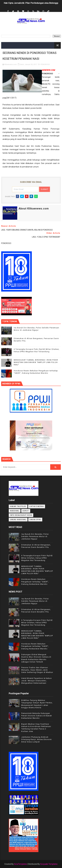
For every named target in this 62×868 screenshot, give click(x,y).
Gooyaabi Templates (49, 864)
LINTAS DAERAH (37, 506)
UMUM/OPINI (35, 520)
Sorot (26, 511)
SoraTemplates (21, 864)
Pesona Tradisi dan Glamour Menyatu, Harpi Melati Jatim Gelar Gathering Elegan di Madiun (37, 670)
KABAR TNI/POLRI (18, 506)
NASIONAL (15, 511)
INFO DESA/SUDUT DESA (21, 515)
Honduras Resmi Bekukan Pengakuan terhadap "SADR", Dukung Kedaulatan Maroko (35, 582)
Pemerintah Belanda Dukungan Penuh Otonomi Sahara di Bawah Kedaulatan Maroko (37, 716)
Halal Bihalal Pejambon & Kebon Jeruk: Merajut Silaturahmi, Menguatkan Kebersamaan (36, 681)
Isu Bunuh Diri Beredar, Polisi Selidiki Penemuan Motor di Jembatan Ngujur (35, 536)
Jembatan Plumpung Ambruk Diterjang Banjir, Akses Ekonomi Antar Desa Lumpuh (37, 739)
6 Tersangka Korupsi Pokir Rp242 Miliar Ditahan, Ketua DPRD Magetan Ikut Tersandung (37, 558)
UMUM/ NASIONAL (18, 520)
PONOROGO (45, 64)
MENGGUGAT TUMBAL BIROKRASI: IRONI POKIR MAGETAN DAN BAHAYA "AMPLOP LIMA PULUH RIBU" (36, 362)
